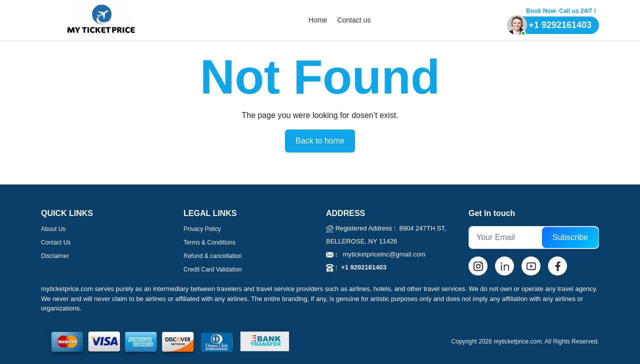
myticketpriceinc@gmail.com (381, 254)
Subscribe (570, 237)
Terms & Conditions (209, 242)
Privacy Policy (202, 229)
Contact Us (56, 242)
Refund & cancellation (213, 256)
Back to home (320, 141)
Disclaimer (55, 256)
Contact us (354, 20)
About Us (53, 229)
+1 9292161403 (362, 267)
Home (318, 20)
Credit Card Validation (213, 269)
